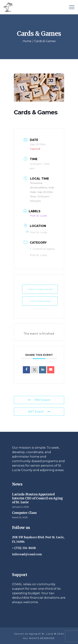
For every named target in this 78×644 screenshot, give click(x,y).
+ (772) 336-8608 (24, 548)
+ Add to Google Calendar (40, 289)
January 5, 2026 (20, 507)
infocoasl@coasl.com (27, 554)
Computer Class (24, 513)
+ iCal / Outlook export (40, 301)
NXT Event (39, 412)
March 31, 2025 (20, 517)
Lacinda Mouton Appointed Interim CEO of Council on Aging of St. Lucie (37, 498)
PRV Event (39, 400)
